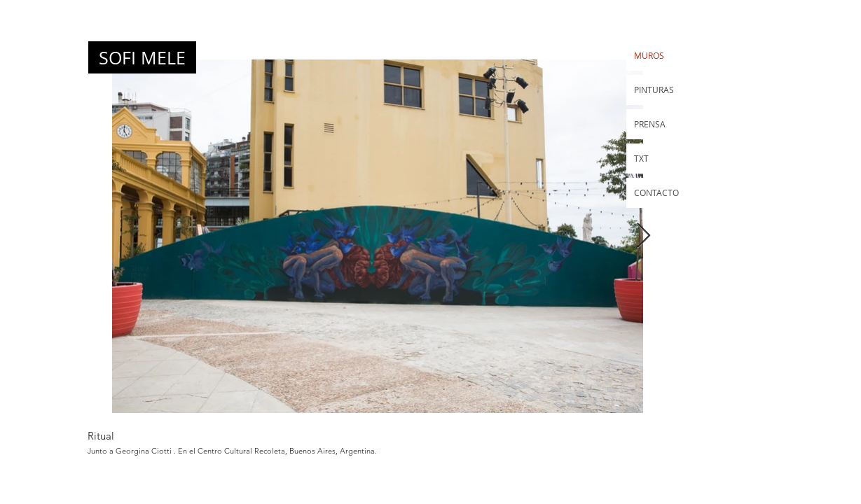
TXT (641, 158)
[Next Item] (643, 236)
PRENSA (650, 124)
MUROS (649, 55)
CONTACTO (656, 192)
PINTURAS (654, 90)
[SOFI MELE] (142, 57)
